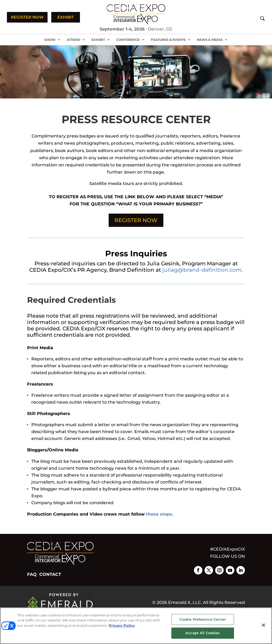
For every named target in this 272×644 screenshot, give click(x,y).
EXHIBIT (66, 17)
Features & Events (168, 40)
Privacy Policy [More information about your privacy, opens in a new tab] (122, 625)
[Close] (263, 625)
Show (50, 40)
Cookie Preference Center (203, 619)
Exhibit (98, 40)
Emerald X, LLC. (185, 602)
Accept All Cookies (203, 633)
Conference (128, 40)
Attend (73, 40)
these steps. (160, 514)
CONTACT (50, 574)
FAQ (32, 574)
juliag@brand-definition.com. (203, 270)
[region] (136, 626)
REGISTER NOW (27, 17)
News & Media (210, 40)
